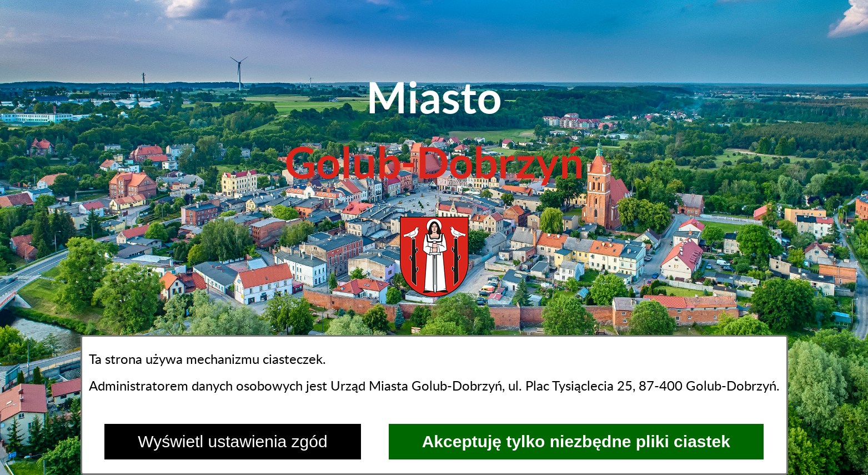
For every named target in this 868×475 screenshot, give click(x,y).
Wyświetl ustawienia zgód (233, 441)
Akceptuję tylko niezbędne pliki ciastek (576, 441)
